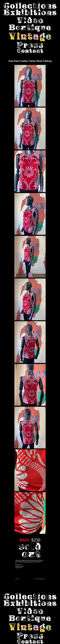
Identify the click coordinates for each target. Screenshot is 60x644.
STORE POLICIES (40, 579)
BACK (17, 579)
